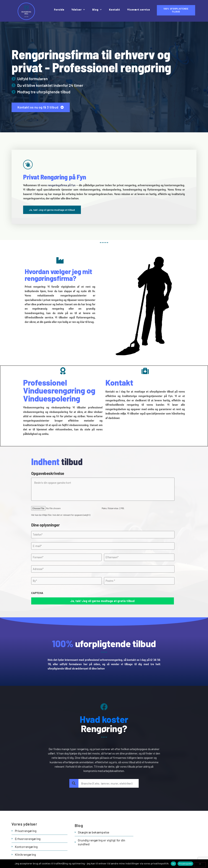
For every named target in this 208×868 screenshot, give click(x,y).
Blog (97, 10)
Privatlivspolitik (185, 864)
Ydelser (78, 10)
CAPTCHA (37, 593)
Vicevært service (139, 10)
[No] (200, 865)
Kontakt (115, 10)
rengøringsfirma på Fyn (62, 185)
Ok (173, 864)
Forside (59, 10)
